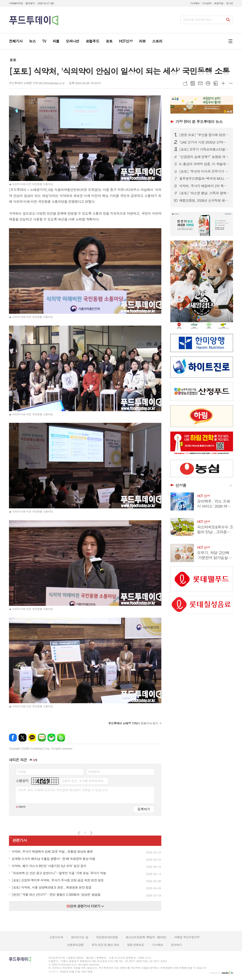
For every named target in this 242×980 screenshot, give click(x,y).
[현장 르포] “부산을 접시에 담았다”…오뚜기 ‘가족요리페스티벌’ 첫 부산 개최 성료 (204, 135)
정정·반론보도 (136, 945)
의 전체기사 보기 (133, 723)
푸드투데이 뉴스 (199, 122)
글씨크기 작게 (231, 83)
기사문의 (207, 3)
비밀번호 (94, 772)
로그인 (230, 3)
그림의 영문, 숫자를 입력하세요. (83, 781)
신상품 (181, 485)
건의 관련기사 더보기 (85, 906)
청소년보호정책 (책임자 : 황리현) (146, 937)
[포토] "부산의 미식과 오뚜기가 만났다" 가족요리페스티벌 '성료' (204, 171)
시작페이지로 (16, 3)
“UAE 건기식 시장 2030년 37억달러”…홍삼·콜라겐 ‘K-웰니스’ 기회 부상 (204, 142)
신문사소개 (56, 937)
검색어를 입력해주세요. (198, 20)
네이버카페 (51, 738)
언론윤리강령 (75, 945)
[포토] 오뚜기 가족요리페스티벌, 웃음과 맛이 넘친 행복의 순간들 (204, 149)
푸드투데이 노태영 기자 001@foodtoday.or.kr (37, 83)
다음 (91, 833)
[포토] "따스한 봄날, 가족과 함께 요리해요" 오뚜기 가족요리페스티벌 (204, 193)
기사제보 (195, 3)
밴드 (61, 738)
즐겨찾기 (30, 3)
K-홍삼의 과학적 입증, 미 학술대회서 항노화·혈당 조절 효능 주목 (204, 164)
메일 (200, 83)
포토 (13, 60)
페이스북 (13, 738)
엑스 (23, 738)
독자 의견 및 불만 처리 (105, 945)
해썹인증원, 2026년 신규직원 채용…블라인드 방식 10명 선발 (204, 200)
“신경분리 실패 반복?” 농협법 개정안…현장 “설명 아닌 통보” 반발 (204, 157)
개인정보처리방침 (107, 937)
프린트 (208, 83)
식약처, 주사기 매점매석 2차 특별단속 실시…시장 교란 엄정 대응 (204, 186)
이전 (79, 833)
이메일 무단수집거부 (187, 937)
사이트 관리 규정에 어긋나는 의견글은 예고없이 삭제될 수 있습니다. (63, 790)
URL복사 (185, 83)
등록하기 (144, 809)
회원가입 (219, 3)
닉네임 (22, 772)
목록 (193, 83)
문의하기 (176, 945)
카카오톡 (32, 738)
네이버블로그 (42, 738)
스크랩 (216, 83)
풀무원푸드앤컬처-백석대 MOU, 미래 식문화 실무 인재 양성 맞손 (204, 178)
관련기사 (19, 840)
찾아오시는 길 (80, 937)
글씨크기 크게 (223, 83)
